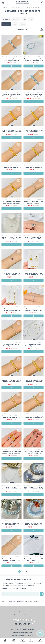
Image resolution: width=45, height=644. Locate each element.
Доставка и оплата (25, 612)
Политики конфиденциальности (12, 603)
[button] (11, 54)
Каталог (14, 641)
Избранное (23, 641)
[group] (11, 45)
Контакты (28, 615)
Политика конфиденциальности (22, 632)
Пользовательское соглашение (22, 635)
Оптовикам (18, 615)
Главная (5, 641)
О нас (15, 612)
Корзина (31, 641)
